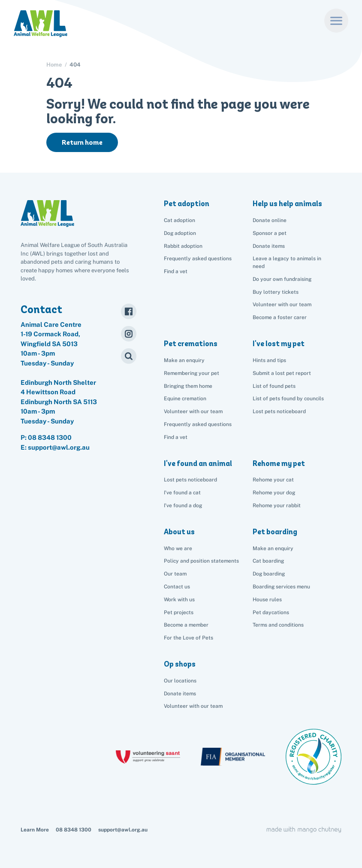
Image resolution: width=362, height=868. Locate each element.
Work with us (179, 600)
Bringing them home (188, 386)
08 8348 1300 (50, 437)
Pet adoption (187, 204)
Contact (41, 309)
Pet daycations (271, 612)
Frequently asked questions (198, 259)
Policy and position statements (201, 561)
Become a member (186, 625)
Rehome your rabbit (277, 506)
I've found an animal (198, 463)
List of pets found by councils (288, 399)
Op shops (180, 664)
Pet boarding (275, 532)
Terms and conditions (278, 625)
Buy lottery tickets (276, 292)
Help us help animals (287, 204)
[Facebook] (129, 311)
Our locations (180, 681)
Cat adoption (179, 220)
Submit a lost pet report (282, 373)
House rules (267, 600)
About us (179, 532)
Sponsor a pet (270, 233)
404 (75, 65)
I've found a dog (183, 506)
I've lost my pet (279, 344)
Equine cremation (185, 399)
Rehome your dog (274, 493)
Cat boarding (268, 561)
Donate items (269, 246)
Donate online (270, 220)
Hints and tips (269, 360)
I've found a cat (182, 493)
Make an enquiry (273, 548)
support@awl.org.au (123, 830)
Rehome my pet (279, 463)
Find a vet (176, 271)
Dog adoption (180, 233)
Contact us (177, 587)
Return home (82, 142)
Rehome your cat (273, 480)
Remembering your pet (192, 373)
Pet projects (179, 612)
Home (54, 65)
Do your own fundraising (282, 279)
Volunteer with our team (282, 305)
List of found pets (274, 386)
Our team (175, 574)
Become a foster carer (280, 317)
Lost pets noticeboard (279, 411)
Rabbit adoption (183, 246)
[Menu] (336, 21)
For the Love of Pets (189, 638)
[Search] (129, 356)
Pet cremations (191, 344)
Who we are (178, 548)
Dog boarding (269, 574)
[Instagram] (129, 334)
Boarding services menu (281, 587)
